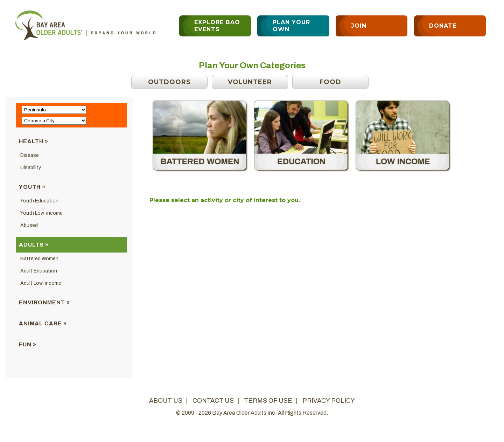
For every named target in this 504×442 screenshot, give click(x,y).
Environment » (44, 302)
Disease (30, 155)
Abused (29, 225)
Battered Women (39, 259)
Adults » (34, 245)
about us (166, 401)
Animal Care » (43, 323)
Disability (31, 168)
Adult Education (39, 271)
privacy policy (329, 401)
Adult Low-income (41, 283)
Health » (34, 141)
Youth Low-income (41, 213)
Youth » (32, 187)
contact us (213, 401)
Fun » (28, 344)
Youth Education (39, 201)
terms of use (268, 401)
